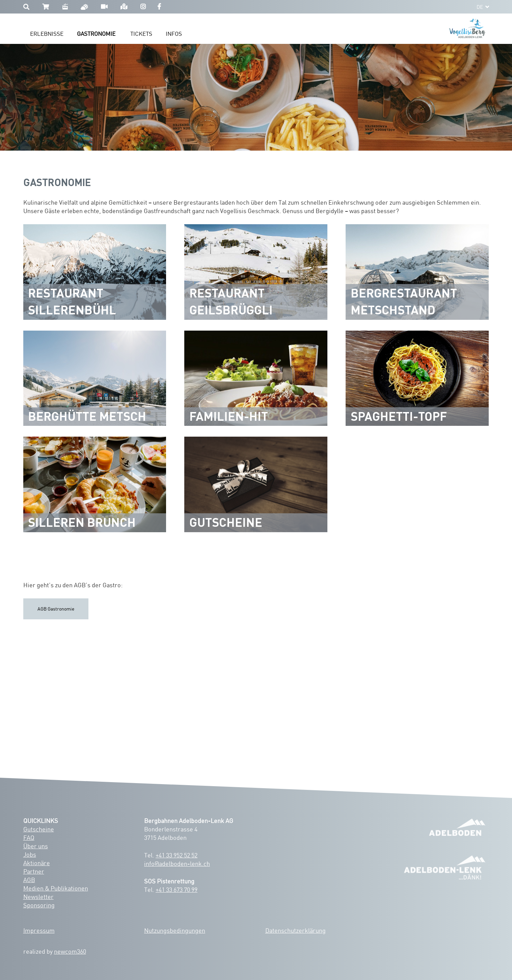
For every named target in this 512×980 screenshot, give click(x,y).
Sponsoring (39, 905)
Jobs (30, 854)
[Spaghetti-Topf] (417, 378)
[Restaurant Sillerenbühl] (95, 272)
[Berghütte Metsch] (95, 378)
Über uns (36, 846)
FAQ (29, 837)
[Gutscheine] (256, 484)
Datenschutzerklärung (295, 930)
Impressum (39, 930)
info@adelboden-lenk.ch (177, 863)
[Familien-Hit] (256, 378)
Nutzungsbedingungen (175, 930)
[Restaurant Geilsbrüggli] (256, 272)
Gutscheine (39, 829)
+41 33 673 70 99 (177, 889)
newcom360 (70, 951)
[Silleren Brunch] (95, 484)
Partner (34, 871)
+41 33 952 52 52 (177, 855)
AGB (29, 880)
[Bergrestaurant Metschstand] (417, 272)
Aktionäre (37, 863)
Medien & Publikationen (56, 888)
